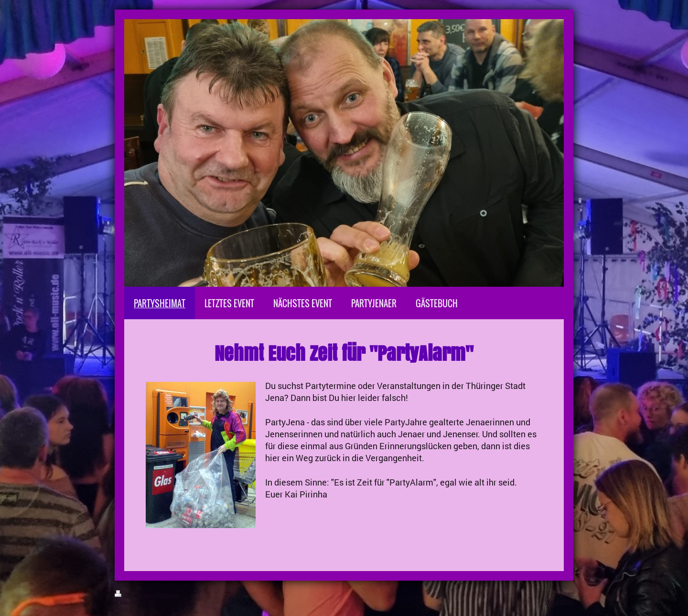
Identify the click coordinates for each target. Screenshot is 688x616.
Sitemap (169, 595)
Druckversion (136, 595)
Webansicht (559, 601)
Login (567, 594)
